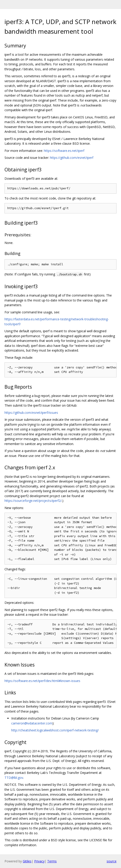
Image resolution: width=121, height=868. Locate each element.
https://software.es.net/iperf (64, 151)
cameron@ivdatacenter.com (32, 723)
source (112, 861)
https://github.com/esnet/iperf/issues (31, 413)
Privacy (39, 861)
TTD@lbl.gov (14, 778)
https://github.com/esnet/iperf (72, 158)
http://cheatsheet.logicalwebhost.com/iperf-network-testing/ (55, 730)
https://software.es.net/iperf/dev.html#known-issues (42, 681)
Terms (52, 861)
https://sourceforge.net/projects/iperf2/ (33, 501)
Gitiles (27, 861)
